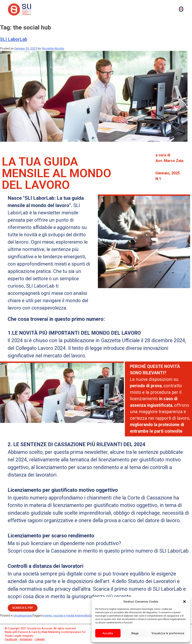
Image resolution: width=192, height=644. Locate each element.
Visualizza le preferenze (168, 633)
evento (48, 616)
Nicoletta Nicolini (53, 49)
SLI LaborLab (14, 39)
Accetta (108, 633)
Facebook (11, 639)
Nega (135, 633)
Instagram (26, 639)
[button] (184, 602)
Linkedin (40, 639)
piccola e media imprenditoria (73, 616)
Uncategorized (23, 616)
